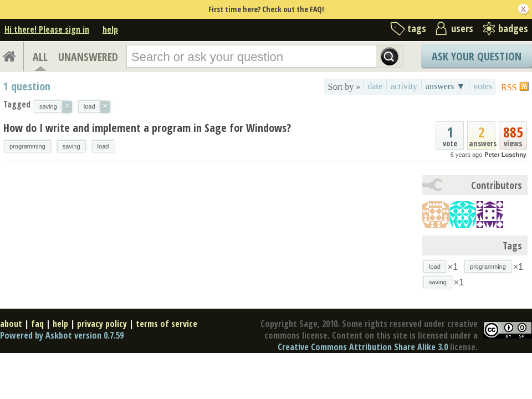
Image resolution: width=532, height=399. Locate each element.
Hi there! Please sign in (47, 29)
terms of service (167, 324)
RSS (509, 87)
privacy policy (102, 324)
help (110, 29)
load (103, 146)
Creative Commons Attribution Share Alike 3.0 (363, 347)
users (462, 28)
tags (417, 28)
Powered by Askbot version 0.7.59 (62, 335)
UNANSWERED (88, 57)
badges (513, 28)
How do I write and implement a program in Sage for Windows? (147, 128)
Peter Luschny (505, 155)
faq (37, 324)
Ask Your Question (477, 56)
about (11, 324)
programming (27, 146)
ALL (40, 57)
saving (71, 146)
